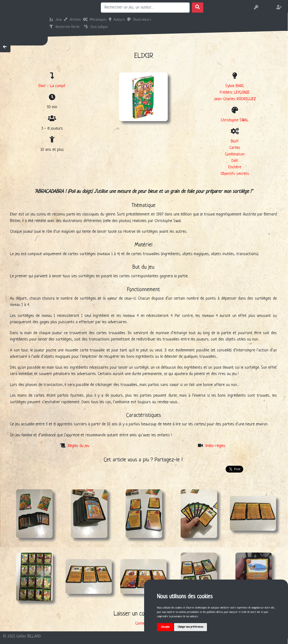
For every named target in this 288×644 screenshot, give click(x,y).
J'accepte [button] (166, 627)
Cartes (235, 148)
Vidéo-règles (215, 446)
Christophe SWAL (235, 120)
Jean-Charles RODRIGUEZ (235, 99)
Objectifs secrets (235, 174)
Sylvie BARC (235, 86)
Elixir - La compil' (52, 86)
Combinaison (235, 154)
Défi (235, 161)
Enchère (235, 167)
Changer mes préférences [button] (193, 627)
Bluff (235, 141)
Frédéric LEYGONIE (235, 93)
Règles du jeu (79, 446)
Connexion (143, 623)
